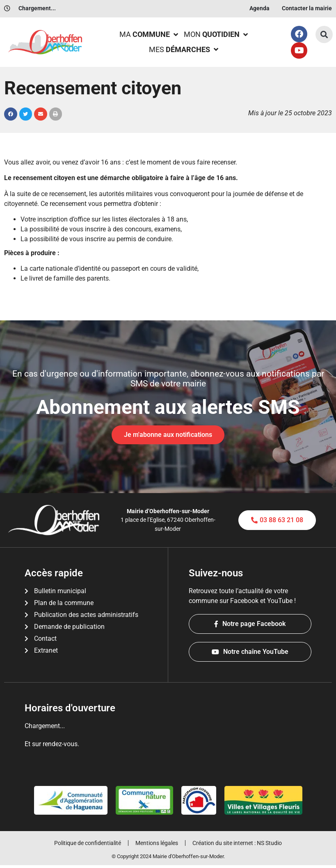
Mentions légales (157, 844)
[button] (324, 34)
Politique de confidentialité (85, 844)
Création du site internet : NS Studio (240, 844)
